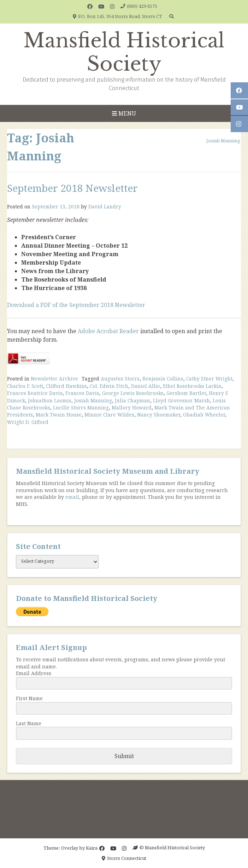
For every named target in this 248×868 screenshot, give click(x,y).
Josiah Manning (93, 400)
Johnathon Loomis (50, 400)
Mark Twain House (59, 415)
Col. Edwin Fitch (109, 386)
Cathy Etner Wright (209, 379)
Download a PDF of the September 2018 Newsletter (76, 305)
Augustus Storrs (120, 379)
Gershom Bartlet (186, 393)
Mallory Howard (132, 408)
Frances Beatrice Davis (35, 393)
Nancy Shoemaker (159, 415)
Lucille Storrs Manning (81, 408)
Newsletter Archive (54, 379)
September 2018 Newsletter (72, 188)
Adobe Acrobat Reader (108, 331)
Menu (124, 113)
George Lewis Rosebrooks (133, 393)
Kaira (92, 848)
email (72, 497)
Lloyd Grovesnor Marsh (181, 400)
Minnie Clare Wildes (109, 415)
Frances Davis (82, 393)
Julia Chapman (132, 400)
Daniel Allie (146, 386)
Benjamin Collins (163, 379)
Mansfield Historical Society (124, 52)
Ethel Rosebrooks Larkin (192, 386)
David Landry (105, 206)
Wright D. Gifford (28, 422)
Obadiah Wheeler (204, 415)
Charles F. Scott (25, 386)
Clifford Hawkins (66, 386)
